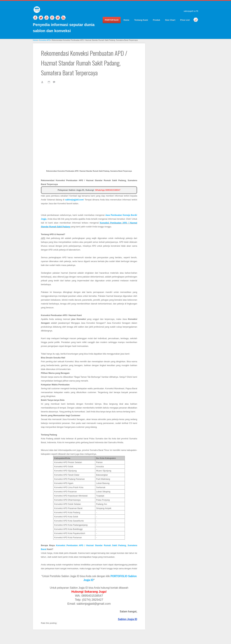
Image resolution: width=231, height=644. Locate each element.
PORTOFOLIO (112, 20)
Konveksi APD (45, 40)
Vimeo (58, 18)
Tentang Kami (141, 20)
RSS (63, 18)
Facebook (35, 18)
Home (126, 20)
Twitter (41, 18)
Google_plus (47, 18)
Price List (185, 20)
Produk (156, 20)
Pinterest (52, 18)
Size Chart (170, 20)
